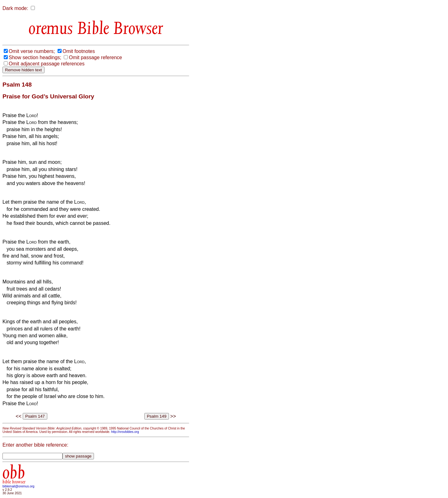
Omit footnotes (79, 51)
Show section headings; (35, 57)
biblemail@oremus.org (19, 486)
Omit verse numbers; (32, 51)
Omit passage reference (95, 57)
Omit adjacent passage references (47, 64)
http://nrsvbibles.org (125, 432)
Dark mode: (15, 8)
